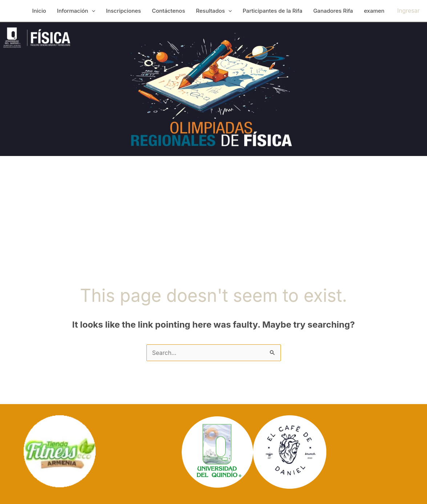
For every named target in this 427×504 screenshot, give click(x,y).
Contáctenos (168, 11)
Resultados (214, 11)
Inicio (39, 11)
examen (374, 11)
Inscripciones (124, 11)
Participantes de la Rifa (273, 11)
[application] (92, 11)
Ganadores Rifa (333, 11)
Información (76, 11)
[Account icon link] (408, 11)
